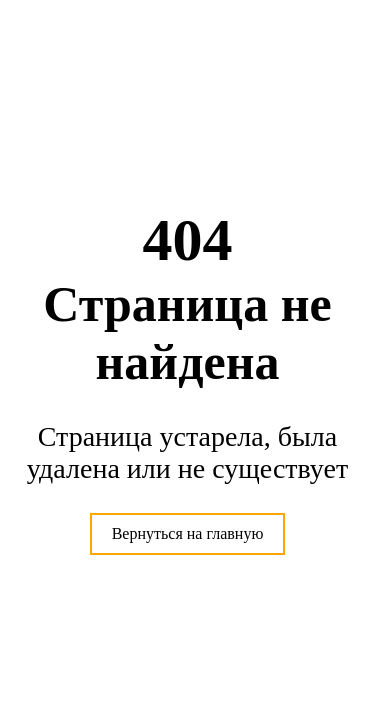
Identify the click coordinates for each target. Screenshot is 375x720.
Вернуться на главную (188, 533)
